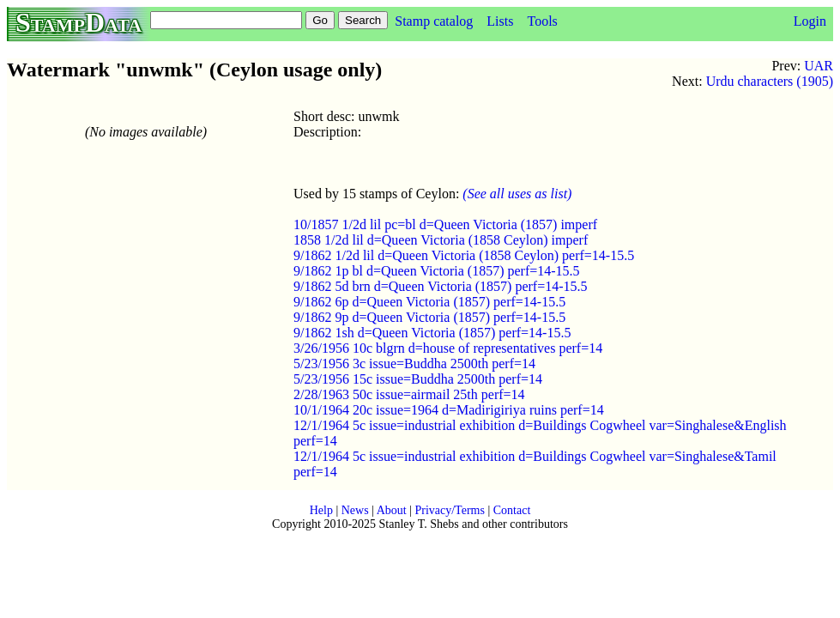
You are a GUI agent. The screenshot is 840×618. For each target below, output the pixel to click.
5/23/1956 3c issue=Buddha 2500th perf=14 (414, 364)
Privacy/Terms (449, 510)
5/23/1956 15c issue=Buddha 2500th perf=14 (418, 379)
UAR (819, 66)
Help (321, 510)
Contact (512, 510)
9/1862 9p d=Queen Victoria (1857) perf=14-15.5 (429, 317)
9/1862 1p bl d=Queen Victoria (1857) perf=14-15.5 (437, 271)
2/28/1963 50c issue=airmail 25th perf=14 (409, 394)
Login (810, 21)
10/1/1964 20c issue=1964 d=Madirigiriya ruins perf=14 (449, 410)
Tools (542, 21)
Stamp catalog (434, 21)
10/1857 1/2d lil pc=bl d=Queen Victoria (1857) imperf (445, 224)
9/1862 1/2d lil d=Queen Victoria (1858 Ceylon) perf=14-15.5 (464, 255)
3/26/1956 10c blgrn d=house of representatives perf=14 (448, 348)
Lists (500, 21)
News (355, 510)
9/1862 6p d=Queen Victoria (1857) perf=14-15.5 (429, 302)
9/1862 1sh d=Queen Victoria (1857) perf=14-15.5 (432, 333)
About (392, 510)
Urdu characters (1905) (770, 81)
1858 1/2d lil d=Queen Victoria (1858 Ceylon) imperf (441, 240)
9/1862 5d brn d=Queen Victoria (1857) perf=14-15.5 (441, 286)
